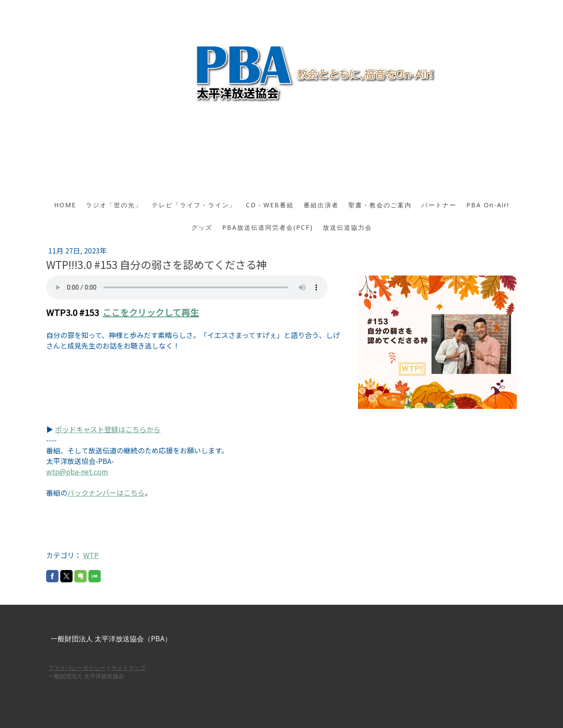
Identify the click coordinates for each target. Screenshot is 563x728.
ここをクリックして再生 (151, 312)
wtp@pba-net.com (77, 471)
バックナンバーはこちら (106, 493)
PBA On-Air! (488, 205)
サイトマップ (128, 668)
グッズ (202, 227)
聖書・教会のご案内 (380, 205)
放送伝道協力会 (347, 227)
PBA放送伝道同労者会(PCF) (268, 227)
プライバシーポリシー (77, 668)
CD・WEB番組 (270, 205)
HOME (65, 205)
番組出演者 (321, 205)
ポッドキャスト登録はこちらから (108, 429)
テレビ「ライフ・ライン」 (194, 205)
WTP (91, 555)
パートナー (439, 205)
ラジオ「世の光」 (114, 205)
